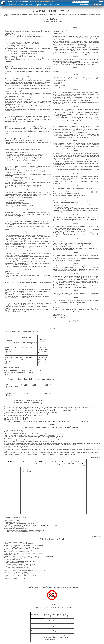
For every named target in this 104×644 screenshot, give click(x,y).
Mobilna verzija (85, 5)
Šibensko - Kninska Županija (45, 2)
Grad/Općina (48, 5)
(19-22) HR (26, 5)
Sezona (12, 5)
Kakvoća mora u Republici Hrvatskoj (21, 2)
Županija (38, 5)
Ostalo (57, 5)
